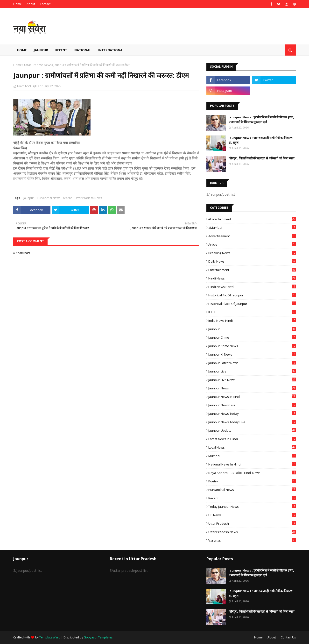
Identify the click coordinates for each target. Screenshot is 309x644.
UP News (252, 515)
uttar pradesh (252, 523)
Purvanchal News (49, 198)
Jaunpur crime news (252, 346)
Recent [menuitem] (61, 50)
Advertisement (252, 236)
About (31, 4)
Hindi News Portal (252, 287)
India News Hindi (252, 321)
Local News (252, 447)
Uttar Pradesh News (38, 65)
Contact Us (288, 637)
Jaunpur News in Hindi (252, 397)
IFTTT (252, 312)
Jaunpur (29, 198)
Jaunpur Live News (252, 380)
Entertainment (252, 270)
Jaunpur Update (252, 430)
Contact (45, 4)
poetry (252, 481)
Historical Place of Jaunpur (252, 304)
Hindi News (252, 278)
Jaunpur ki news (252, 354)
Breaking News (252, 253)
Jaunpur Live (252, 371)
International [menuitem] (111, 50)
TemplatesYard (50, 637)
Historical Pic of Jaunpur (252, 295)
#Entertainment (252, 219)
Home (18, 4)
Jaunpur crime (252, 337)
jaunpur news (252, 388)
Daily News (252, 261)
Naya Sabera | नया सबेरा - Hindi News (252, 473)
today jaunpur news (252, 507)
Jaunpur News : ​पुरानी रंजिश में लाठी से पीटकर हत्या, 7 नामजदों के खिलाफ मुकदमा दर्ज (261, 120)
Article (252, 244)
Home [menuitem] (22, 50)
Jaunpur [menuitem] (41, 50)
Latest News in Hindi (252, 439)
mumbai (252, 456)
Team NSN (24, 86)
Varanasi (252, 540)
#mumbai (252, 228)
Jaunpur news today (252, 414)
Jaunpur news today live (252, 422)
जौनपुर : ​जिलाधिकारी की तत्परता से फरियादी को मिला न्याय (262, 158)
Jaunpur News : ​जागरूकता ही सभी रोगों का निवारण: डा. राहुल (261, 140)
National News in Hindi (252, 464)
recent (67, 198)
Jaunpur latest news (252, 363)
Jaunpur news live (252, 405)
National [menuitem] (83, 50)
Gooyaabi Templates (98, 637)
